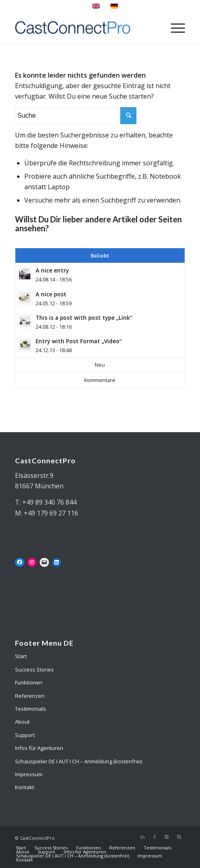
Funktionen (29, 682)
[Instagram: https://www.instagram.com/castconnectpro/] (32, 563)
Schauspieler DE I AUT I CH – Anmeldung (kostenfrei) (78, 761)
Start (21, 656)
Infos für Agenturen (39, 748)
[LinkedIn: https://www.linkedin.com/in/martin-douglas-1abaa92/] (57, 563)
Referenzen (30, 696)
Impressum (29, 774)
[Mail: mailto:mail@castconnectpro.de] (44, 563)
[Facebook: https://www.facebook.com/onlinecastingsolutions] (20, 563)
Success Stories (34, 669)
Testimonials (31, 709)
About (22, 722)
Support (25, 735)
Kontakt (24, 787)
